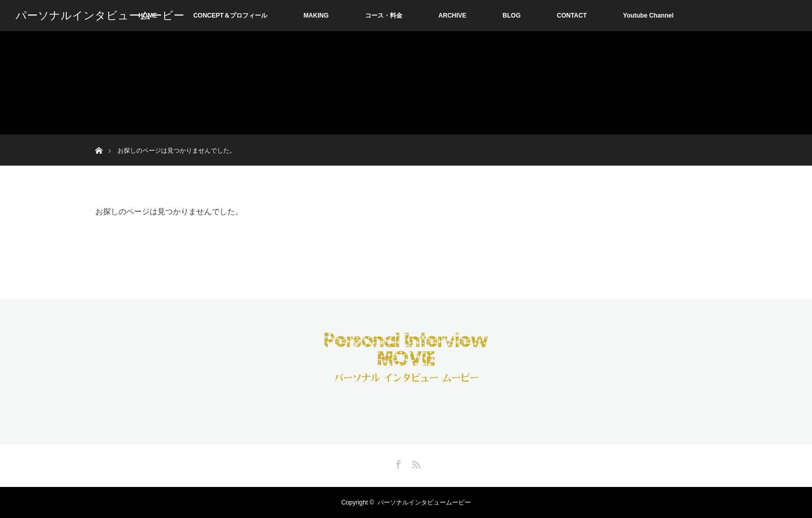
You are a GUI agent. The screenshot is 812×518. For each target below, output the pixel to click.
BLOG (512, 16)
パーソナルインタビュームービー (100, 16)
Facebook (397, 463)
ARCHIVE (453, 16)
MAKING (316, 16)
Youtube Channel (648, 16)
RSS (415, 463)
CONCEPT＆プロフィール (230, 16)
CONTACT (572, 16)
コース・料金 (384, 16)
